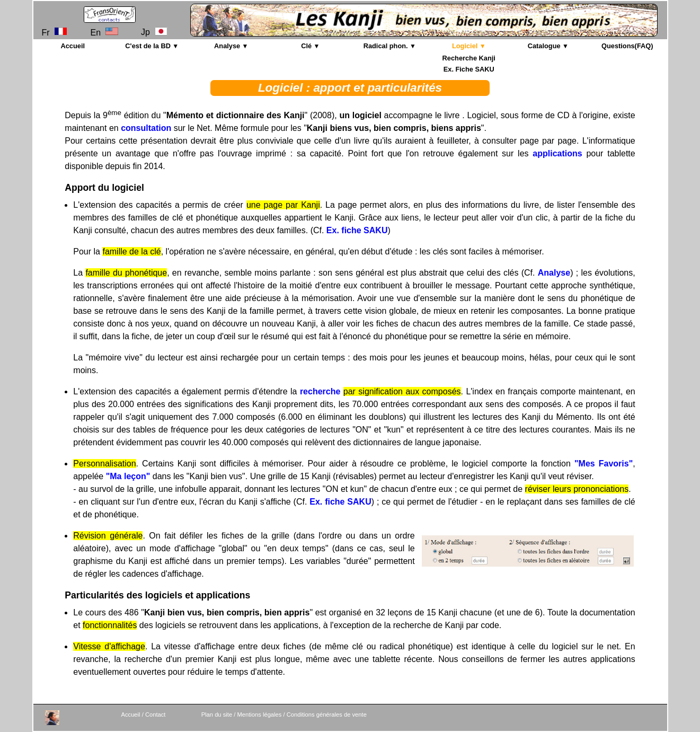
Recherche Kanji (469, 58)
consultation (146, 128)
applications (557, 153)
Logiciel (465, 46)
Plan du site (217, 715)
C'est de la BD (148, 46)
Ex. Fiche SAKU (469, 69)
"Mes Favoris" (604, 464)
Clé (306, 46)
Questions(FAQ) (627, 46)
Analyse (227, 46)
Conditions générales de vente (327, 715)
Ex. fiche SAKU (357, 230)
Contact (156, 715)
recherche (320, 391)
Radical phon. (386, 46)
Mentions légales (259, 715)
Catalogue (544, 46)
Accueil (73, 46)
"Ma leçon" (128, 476)
